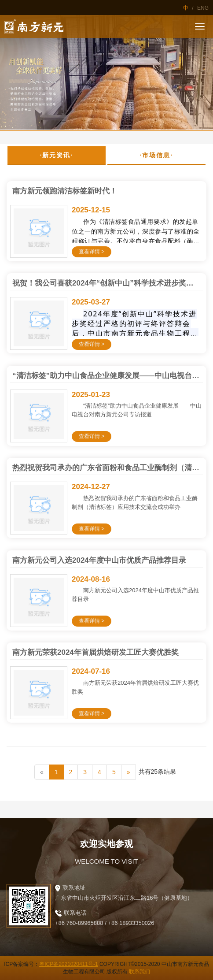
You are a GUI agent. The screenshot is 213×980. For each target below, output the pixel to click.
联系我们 (140, 972)
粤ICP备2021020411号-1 (68, 964)
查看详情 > (92, 252)
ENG (203, 8)
